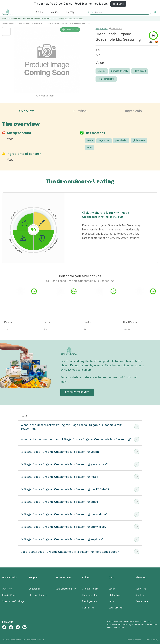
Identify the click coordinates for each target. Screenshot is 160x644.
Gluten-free (115, 595)
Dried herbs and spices (42, 24)
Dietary (70, 12)
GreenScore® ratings (13, 602)
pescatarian (121, 141)
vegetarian (104, 141)
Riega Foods (101, 29)
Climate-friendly (120, 71)
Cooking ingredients (24, 24)
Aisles (39, 12)
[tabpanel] (80, 141)
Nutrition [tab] (80, 111)
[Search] (120, 12)
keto (89, 148)
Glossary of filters (38, 595)
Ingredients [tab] (133, 111)
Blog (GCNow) (9, 595)
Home (4, 24)
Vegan (90, 141)
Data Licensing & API (66, 589)
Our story (7, 589)
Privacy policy (152, 640)
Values (55, 12)
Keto (111, 602)
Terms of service (134, 640)
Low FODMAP (116, 608)
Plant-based (140, 71)
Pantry (11, 24)
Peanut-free (142, 602)
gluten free (139, 141)
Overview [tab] (27, 111)
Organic (102, 71)
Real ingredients (106, 79)
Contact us (34, 589)
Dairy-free (141, 589)
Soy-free (140, 595)
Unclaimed (117, 29)
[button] (120, 12)
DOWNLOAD (118, 4)
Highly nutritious (91, 595)
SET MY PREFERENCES (77, 392)
